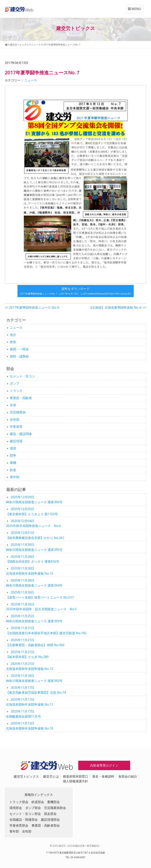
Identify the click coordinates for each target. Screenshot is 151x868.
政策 (13, 342)
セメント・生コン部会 (25, 814)
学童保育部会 (19, 825)
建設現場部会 (50, 820)
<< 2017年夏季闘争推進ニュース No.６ (32, 308)
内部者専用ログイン (104, 765)
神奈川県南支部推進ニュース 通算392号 (34, 678)
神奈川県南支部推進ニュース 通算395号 (34, 547)
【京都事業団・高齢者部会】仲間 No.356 (35, 642)
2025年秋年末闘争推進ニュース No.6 (33, 523)
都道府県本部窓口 (75, 776)
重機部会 (53, 802)
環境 (13, 448)
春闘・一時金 (19, 349)
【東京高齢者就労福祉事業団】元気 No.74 (36, 690)
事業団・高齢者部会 (46, 825)
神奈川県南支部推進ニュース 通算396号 (34, 500)
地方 (13, 335)
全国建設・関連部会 (24, 820)
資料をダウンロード (76, 291)
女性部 (15, 419)
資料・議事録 (19, 356)
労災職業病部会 (55, 808)
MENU (135, 9)
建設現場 (16, 441)
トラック (16, 391)
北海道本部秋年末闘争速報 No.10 (29, 726)
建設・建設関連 (21, 434)
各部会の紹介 (128, 776)
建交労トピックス (26, 776)
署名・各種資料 (103, 776)
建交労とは (51, 776)
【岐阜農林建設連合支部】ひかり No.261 (35, 535)
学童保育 (16, 427)
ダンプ (15, 383)
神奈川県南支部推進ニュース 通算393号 (34, 619)
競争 (13, 455)
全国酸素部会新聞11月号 (23, 714)
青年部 (15, 477)
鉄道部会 (38, 802)
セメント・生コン (22, 376)
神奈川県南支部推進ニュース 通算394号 (34, 583)
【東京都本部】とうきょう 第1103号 (32, 511)
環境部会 (16, 808)
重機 (13, 463)
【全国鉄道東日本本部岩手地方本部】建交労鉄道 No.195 (46, 631)
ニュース (31, 80)
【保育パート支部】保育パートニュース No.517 (40, 595)
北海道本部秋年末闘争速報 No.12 (29, 666)
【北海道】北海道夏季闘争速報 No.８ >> (118, 308)
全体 (13, 405)
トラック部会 (19, 802)
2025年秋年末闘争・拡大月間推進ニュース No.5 (41, 607)
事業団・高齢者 (21, 398)
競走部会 (50, 814)
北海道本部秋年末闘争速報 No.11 (29, 702)
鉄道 (13, 470)
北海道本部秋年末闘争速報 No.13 (29, 571)
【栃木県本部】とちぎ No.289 (27, 654)
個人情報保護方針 (75, 781)
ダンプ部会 (33, 808)
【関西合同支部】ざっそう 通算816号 (33, 559)
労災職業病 (18, 412)
